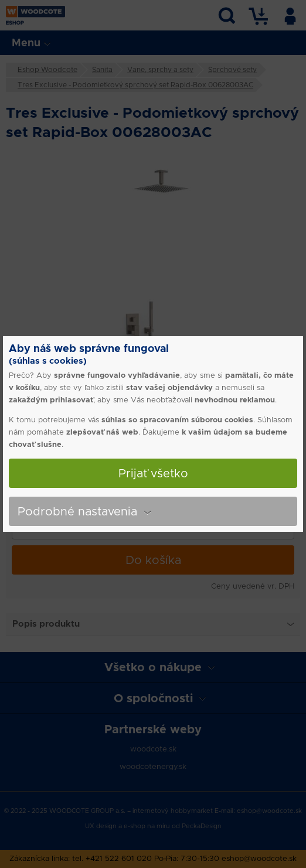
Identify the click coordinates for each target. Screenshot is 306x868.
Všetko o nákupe (153, 667)
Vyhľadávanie (227, 14)
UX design (101, 826)
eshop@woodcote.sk (269, 811)
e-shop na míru (147, 826)
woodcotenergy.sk (153, 766)
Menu (26, 43)
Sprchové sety (232, 69)
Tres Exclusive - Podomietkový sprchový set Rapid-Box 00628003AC (135, 85)
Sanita (102, 69)
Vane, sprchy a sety (160, 69)
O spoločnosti (153, 698)
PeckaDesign (202, 826)
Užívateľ (290, 14)
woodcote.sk (153, 749)
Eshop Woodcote (47, 69)
